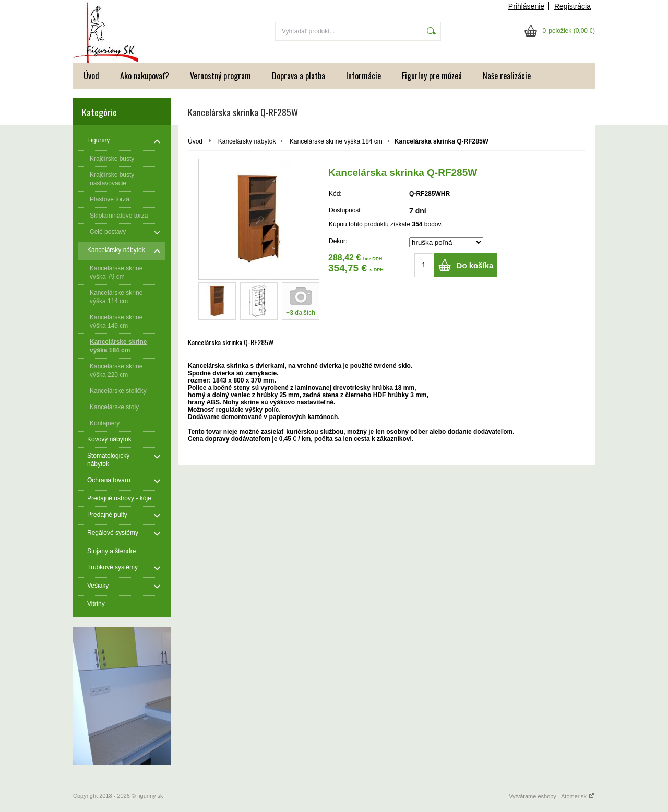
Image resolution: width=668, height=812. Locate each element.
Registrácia (572, 6)
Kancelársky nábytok (247, 141)
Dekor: (338, 241)
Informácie (363, 76)
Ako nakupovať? (145, 76)
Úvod (91, 76)
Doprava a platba (299, 76)
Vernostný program (220, 76)
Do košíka (475, 265)
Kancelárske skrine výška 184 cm (336, 141)
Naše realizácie (507, 76)
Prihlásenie (526, 6)
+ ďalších (301, 313)
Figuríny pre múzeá (432, 76)
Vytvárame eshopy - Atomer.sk (552, 796)
